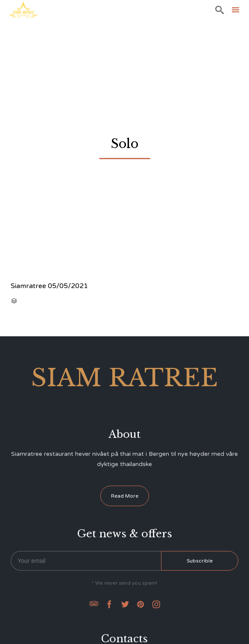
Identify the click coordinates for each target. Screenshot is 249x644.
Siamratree (28, 286)
